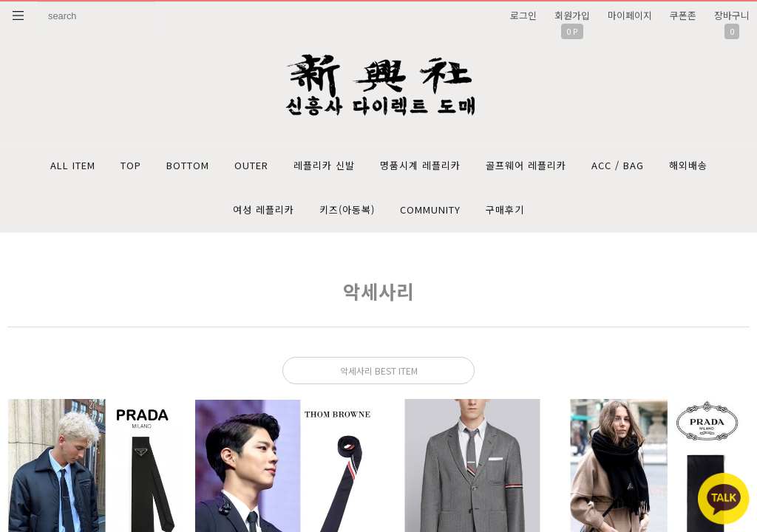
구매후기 (505, 209)
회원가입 (572, 15)
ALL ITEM (73, 165)
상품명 (37, 2)
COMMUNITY (430, 209)
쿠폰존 (683, 15)
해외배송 (688, 165)
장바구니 (732, 15)
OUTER (251, 165)
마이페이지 (630, 15)
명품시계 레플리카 (420, 165)
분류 (18, 16)
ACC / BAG (618, 165)
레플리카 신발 (324, 165)
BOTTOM (188, 165)
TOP (131, 165)
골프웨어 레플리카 (526, 165)
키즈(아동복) (347, 209)
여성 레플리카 (264, 209)
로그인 (523, 15)
